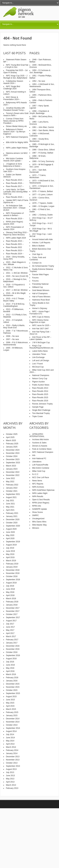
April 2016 (10, 671)
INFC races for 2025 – (41, 325)
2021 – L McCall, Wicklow (17, 273)
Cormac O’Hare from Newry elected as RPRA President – (13, 121)
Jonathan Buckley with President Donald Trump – (14, 109)
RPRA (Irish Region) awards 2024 (13, 223)
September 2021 (13, 494)
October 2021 (12, 491)
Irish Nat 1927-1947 (40, 329)
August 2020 (11, 529)
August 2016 (11, 659)
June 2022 (10, 478)
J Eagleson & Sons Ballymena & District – (13, 165)
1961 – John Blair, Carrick (43, 127)
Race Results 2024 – (15, 254)
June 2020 (10, 532)
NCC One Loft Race (41, 477)
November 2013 (13, 760)
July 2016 (10, 662)
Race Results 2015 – (15, 180)
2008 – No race (12, 336)
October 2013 (12, 763)
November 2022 (13, 475)
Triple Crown (37, 416)
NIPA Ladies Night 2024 (16, 238)
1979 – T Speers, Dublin (42, 203)
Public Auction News (41, 385)
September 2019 (13, 542)
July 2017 (10, 624)
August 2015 (11, 697)
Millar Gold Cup (39, 471)
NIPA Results (38, 496)
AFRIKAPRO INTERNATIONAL (37, 435)
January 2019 (12, 567)
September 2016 (13, 655)
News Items (37, 481)
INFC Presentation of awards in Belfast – (13, 214)
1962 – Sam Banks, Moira (43, 130)
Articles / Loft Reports (41, 243)
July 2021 (10, 501)
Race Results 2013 (40, 388)
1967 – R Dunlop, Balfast (43, 153)
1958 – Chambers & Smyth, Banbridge (39, 112)
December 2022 (13, 472)
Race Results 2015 (40, 394)
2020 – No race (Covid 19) (17, 276)
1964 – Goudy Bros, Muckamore (39, 140)
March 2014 (11, 747)
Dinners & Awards (40, 446)
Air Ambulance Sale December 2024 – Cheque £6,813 (14, 208)
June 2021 (10, 504)
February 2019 (12, 564)
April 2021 (10, 510)
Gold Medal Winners (41, 290)
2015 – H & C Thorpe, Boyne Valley (14, 300)
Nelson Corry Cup (40, 379)
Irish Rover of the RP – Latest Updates (40, 338)
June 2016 (10, 665)
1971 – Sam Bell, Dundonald (38, 171)
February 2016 (12, 678)
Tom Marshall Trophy (41, 413)
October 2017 (12, 614)
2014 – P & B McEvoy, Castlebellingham (14, 305)
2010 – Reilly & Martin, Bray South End (14, 327)
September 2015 (13, 693)
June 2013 (10, 776)
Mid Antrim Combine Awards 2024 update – (13, 160)
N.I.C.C (35, 474)
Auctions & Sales (39, 443)
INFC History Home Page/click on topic (39, 321)
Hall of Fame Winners (41, 297)
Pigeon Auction (38, 382)
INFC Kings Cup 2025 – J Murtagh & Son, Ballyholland (15, 77)
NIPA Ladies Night (40, 493)
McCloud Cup (38, 367)
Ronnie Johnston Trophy (42, 404)
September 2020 (13, 526)
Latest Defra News (40, 351)
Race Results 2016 (40, 401)
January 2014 (12, 753)
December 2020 (13, 520)
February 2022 (12, 485)
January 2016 (12, 681)
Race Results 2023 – (15, 251)
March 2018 (11, 599)
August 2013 (11, 769)
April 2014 (10, 744)
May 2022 (10, 482)
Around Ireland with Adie (42, 239)
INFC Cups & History (41, 317)
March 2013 (11, 785)
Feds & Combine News (42, 449)
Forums (35, 278)
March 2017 (11, 636)
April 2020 (10, 538)
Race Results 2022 (14, 247)
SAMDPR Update (39, 509)
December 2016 (13, 646)
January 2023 (12, 469)
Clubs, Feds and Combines (38, 259)
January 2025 (12, 447)
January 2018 (12, 605)
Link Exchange (38, 357)
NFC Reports (38, 484)
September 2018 (13, 580)
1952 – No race (39, 81)
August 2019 (11, 545)
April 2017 (10, 633)
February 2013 (12, 788)
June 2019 (10, 551)
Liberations (37, 462)
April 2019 (10, 557)
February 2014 (12, 750)
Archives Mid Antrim (40, 440)
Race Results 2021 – (15, 244)
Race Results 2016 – (15, 183)
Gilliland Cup (37, 287)
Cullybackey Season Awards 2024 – (13, 82)
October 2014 (12, 725)
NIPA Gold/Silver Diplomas (43, 490)
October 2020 (12, 523)
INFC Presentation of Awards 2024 (13, 228)
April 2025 (10, 437)
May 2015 (10, 703)
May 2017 (10, 630)
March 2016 (11, 674)
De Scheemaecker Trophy (43, 266)
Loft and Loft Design (41, 361)
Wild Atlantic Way (39, 525)
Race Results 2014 (40, 391)
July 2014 (10, 734)
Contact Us (37, 263)
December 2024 (13, 450)
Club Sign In (37, 254)
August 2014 (11, 731)
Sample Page (38, 407)
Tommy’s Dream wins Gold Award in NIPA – (16, 114)
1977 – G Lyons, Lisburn (42, 195)
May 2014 (10, 741)
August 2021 (11, 497)
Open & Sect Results (41, 500)
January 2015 (12, 715)
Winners (36, 528)
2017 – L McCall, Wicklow (17, 290)
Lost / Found (37, 364)
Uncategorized (38, 519)
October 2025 (12, 434)
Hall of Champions (40, 293)
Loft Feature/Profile (40, 465)
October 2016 (12, 652)
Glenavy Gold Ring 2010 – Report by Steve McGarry (16, 234)
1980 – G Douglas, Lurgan (43, 206)
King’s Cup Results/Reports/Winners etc (41, 347)
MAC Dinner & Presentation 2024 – (12, 98)
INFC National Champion (43, 452)
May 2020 (10, 535)
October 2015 (12, 690)
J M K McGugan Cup (41, 342)
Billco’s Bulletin (38, 246)
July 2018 (10, 586)
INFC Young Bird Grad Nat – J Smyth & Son (16, 66)
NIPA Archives (38, 487)
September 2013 (13, 766)
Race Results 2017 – (15, 186)
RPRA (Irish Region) (41, 503)
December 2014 (13, 719)
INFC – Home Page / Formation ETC (39, 313)
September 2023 (13, 463)
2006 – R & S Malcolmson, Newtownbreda (16, 344)
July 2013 (10, 772)
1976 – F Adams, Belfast (42, 191)
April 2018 (10, 595)
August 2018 (11, 583)
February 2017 (12, 640)
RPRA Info (37, 506)
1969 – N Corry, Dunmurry (43, 161)
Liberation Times (39, 354)
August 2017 (11, 621)
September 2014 (13, 728)
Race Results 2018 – (15, 197)
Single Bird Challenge (41, 410)
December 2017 (13, 608)
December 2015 (13, 684)
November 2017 (13, 611)
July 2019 (10, 548)
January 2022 (12, 488)
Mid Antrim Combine (41, 468)
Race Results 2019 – (15, 219)
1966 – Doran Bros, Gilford (43, 150)
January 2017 (12, 643)
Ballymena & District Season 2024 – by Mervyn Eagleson (14, 132)
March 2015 (11, 709)
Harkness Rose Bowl (41, 300)
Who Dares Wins (39, 522)
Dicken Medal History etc (16, 126)
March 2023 (11, 466)
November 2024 (13, 453)
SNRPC (35, 515)
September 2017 (13, 617)
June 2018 (10, 589)
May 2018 (10, 592)
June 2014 (10, 738)
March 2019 (11, 561)
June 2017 (10, 627)
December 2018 (13, 570)
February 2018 (12, 602)
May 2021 (10, 507)
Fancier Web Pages (40, 275)
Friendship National (40, 284)
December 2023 (13, 459)
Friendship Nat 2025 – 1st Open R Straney (15, 71)
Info (34, 455)
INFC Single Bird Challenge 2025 (12, 88)
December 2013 (13, 757)
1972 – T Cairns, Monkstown (38, 176)
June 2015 (10, 700)
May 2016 (10, 668)
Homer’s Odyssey (40, 308)
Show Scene (37, 512)
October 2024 (12, 456)
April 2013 (10, 782)
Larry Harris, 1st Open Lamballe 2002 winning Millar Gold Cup (15, 192)
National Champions (41, 375)
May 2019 (10, 554)
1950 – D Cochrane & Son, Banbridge (40, 71)
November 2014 (13, 722)
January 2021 (12, 516)
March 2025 (11, 440)
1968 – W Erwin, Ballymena (38, 157)
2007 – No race (12, 339)
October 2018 (12, 576)
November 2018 (13, 573)
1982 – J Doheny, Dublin (42, 215)
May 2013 (10, 779)
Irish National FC (39, 458)
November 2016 (13, 649)
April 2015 (10, 706)
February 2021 (12, 513)
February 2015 (12, 712)
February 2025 (12, 444)
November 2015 (13, 687)
